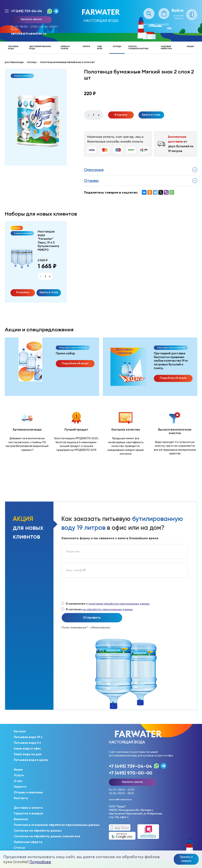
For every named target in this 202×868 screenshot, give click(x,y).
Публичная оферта (28, 842)
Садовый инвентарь (166, 47)
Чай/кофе (100, 47)
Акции (190, 46)
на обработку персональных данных (108, 609)
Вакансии (21, 819)
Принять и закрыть (186, 859)
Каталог (20, 731)
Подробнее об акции (75, 363)
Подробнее (40, 862)
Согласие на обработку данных (38, 831)
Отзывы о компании (28, 792)
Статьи (19, 848)
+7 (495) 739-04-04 (27, 11)
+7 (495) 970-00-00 (131, 773)
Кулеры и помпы (65, 47)
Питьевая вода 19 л (28, 737)
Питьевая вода (13, 47)
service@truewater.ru (29, 33)
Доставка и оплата (28, 808)
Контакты (21, 798)
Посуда (117, 46)
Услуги (86, 46)
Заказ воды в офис (27, 748)
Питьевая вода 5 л (27, 743)
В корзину (121, 115)
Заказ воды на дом (28, 754)
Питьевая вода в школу (31, 760)
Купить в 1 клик (151, 115)
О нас (18, 781)
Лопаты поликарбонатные (138, 47)
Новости (20, 787)
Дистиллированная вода (40, 47)
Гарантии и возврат (29, 813)
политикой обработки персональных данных (119, 604)
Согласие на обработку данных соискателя (47, 836)
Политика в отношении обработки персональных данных (57, 825)
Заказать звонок (31, 19)
